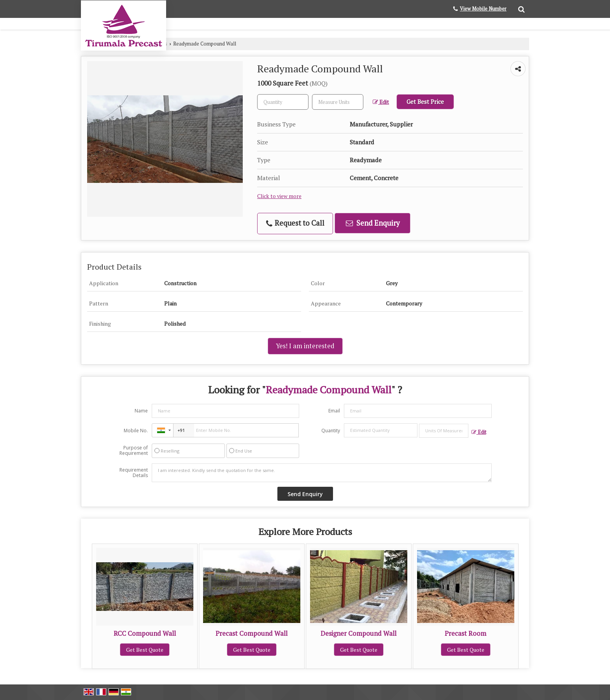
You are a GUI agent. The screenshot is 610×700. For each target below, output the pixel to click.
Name (141, 411)
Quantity (331, 431)
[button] (483, 9)
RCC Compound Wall (145, 633)
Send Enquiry (373, 223)
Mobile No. (136, 431)
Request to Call (295, 223)
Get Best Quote (145, 650)
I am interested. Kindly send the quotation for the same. (322, 473)
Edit (381, 102)
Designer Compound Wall (358, 633)
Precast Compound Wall (252, 633)
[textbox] (338, 102)
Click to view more (279, 196)
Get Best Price (425, 102)
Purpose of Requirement (134, 451)
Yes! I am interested (305, 346)
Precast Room (465, 633)
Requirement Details (134, 473)
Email (334, 411)
